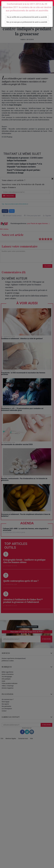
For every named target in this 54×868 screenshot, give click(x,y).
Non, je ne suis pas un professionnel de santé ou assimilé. (27, 22)
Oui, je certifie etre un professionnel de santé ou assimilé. (27, 17)
